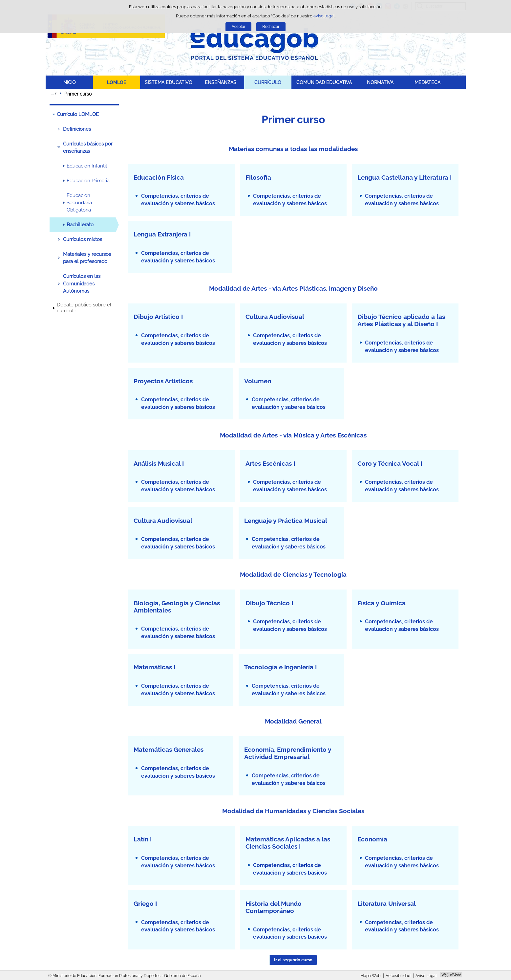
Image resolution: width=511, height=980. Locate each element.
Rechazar (271, 27)
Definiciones (77, 129)
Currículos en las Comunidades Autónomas (82, 284)
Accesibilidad (398, 976)
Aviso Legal (426, 976)
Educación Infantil (87, 166)
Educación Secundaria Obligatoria (79, 203)
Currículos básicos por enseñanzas (88, 147)
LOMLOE (117, 82)
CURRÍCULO (268, 82)
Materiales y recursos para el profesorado (87, 258)
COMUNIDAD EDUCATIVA (324, 82)
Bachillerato (80, 225)
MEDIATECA (427, 82)
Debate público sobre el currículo (84, 308)
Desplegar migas (53, 94)
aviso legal (324, 16)
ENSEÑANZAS (221, 82)
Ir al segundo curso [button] (293, 960)
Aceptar (239, 27)
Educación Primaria (88, 181)
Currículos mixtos (83, 239)
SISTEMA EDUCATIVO (169, 82)
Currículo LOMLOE (78, 114)
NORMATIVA (380, 82)
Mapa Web (370, 976)
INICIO (69, 82)
